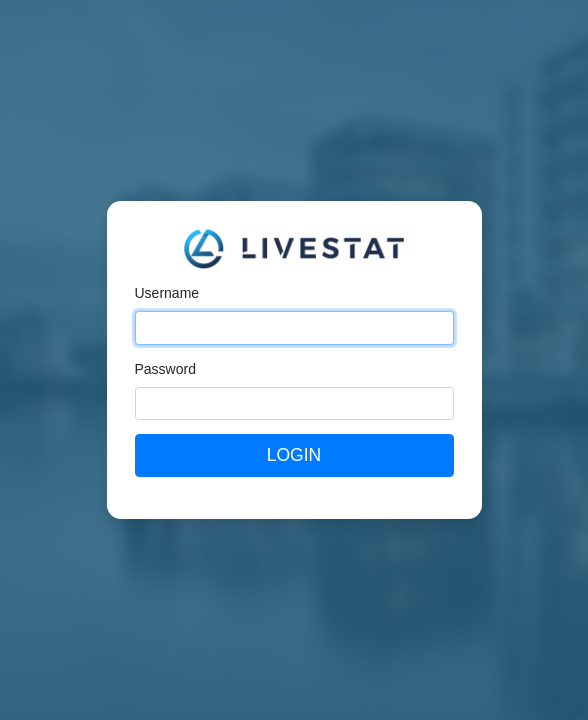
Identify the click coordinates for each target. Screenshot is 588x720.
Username (167, 293)
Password (165, 369)
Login (294, 455)
